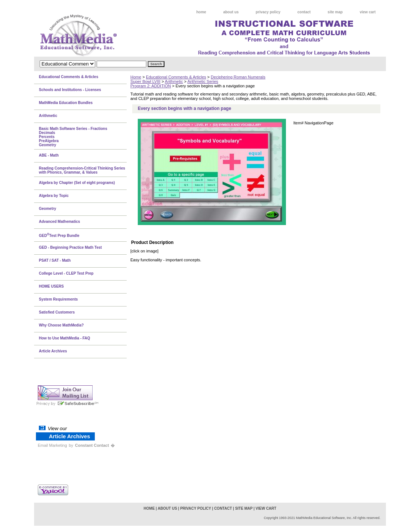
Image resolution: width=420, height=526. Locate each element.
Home (136, 77)
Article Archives (53, 351)
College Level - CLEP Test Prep (66, 273)
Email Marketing (52, 445)
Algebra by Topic (54, 196)
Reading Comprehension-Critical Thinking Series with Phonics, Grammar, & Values (82, 170)
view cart (368, 12)
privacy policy (268, 12)
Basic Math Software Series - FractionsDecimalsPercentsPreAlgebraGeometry (73, 137)
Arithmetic (174, 81)
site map (335, 12)
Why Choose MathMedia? (61, 325)
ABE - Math (49, 155)
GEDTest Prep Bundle (59, 235)
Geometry (48, 209)
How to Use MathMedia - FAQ (64, 338)
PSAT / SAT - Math (55, 260)
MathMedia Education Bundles (66, 103)
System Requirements (58, 299)
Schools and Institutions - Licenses (70, 90)
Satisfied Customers (57, 312)
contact (304, 12)
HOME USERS (51, 286)
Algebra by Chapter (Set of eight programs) (77, 183)
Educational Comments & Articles (176, 77)
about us (231, 12)
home (201, 12)
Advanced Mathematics (59, 222)
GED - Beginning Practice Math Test (70, 247)
